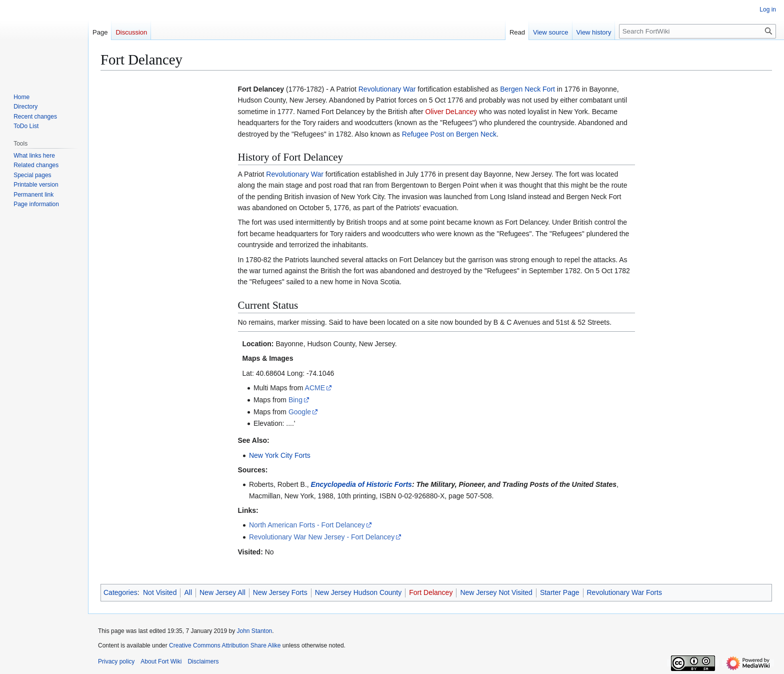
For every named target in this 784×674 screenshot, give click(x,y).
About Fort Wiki (161, 661)
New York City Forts (280, 455)
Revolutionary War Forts (624, 592)
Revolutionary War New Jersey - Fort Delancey (322, 537)
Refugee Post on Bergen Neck (449, 134)
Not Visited (160, 592)
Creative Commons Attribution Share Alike (225, 645)
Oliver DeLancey (451, 112)
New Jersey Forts (280, 592)
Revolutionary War (387, 89)
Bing (295, 400)
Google (300, 412)
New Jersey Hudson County (358, 592)
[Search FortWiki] (697, 31)
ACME (315, 388)
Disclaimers (203, 661)
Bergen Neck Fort (527, 89)
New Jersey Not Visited (496, 592)
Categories (120, 592)
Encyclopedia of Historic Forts (361, 484)
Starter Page (560, 592)
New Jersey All (222, 592)
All (188, 592)
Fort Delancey (431, 592)
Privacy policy (116, 661)
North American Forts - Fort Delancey (307, 525)
